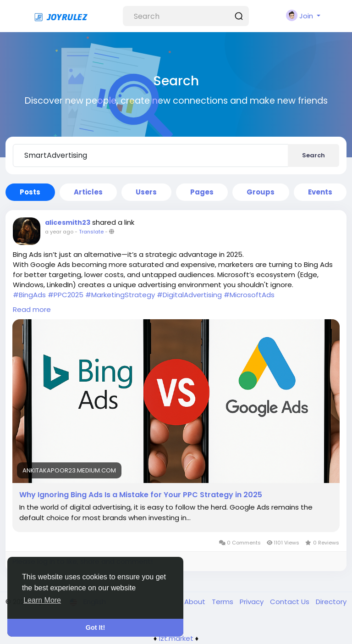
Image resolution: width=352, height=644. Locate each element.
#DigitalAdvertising (189, 295)
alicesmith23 (68, 222)
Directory (331, 602)
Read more (32, 309)
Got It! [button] (95, 627)
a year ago (59, 232)
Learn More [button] (42, 600)
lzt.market (176, 638)
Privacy (253, 602)
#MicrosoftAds (249, 295)
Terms (223, 602)
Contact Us (291, 602)
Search (313, 155)
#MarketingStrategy (120, 295)
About (196, 602)
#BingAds (29, 295)
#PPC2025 (66, 295)
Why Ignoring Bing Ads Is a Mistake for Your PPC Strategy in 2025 (141, 495)
